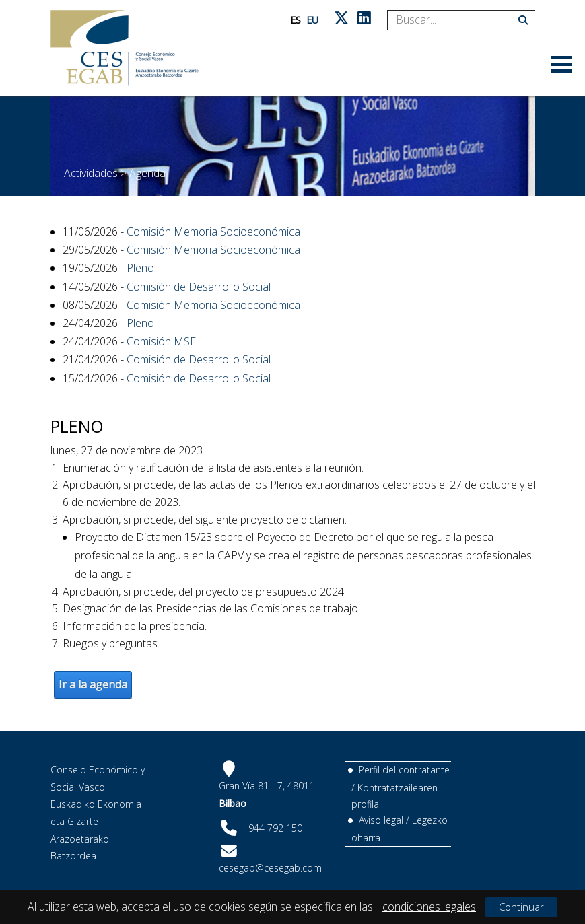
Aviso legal (381, 820)
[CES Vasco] (125, 48)
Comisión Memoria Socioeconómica (213, 232)
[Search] (456, 20)
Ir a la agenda (93, 684)
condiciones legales (429, 907)
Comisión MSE (161, 341)
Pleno (140, 268)
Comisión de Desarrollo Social (199, 287)
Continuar (521, 907)
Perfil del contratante (404, 770)
